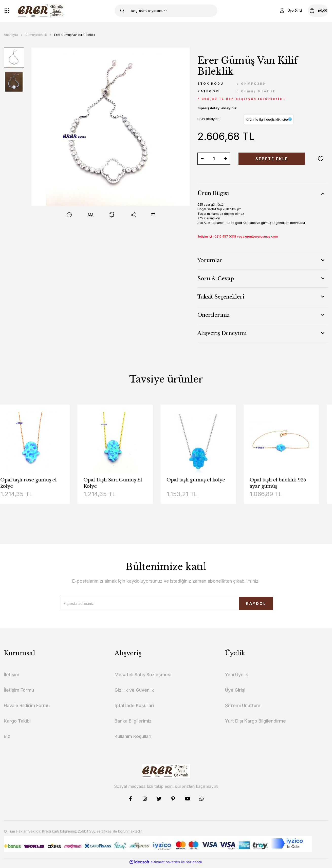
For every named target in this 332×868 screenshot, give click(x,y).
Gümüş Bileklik (258, 91)
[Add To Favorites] (321, 159)
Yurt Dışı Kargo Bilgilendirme (255, 725)
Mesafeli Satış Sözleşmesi (143, 679)
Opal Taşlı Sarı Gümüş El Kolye (122, 483)
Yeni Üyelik (237, 679)
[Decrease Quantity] (202, 159)
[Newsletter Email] (166, 606)
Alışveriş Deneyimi (222, 333)
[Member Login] (277, 11)
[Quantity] (214, 159)
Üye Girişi (235, 694)
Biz (7, 741)
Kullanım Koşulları (133, 741)
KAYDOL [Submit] (245, 606)
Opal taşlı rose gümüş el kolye (38, 483)
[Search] (166, 11)
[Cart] (311, 11)
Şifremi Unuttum (243, 710)
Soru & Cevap (216, 279)
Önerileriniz (214, 315)
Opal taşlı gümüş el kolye (205, 480)
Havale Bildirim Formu (27, 710)
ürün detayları (208, 119)
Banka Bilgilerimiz (133, 725)
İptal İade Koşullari (134, 710)
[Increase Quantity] (226, 159)
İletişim (12, 679)
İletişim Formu (19, 694)
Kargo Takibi (17, 725)
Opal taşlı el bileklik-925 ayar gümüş (287, 483)
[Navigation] (7, 11)
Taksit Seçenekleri (221, 297)
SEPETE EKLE (272, 159)
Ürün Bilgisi (213, 193)
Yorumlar (210, 260)
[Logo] (42, 11)
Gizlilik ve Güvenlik (134, 694)
